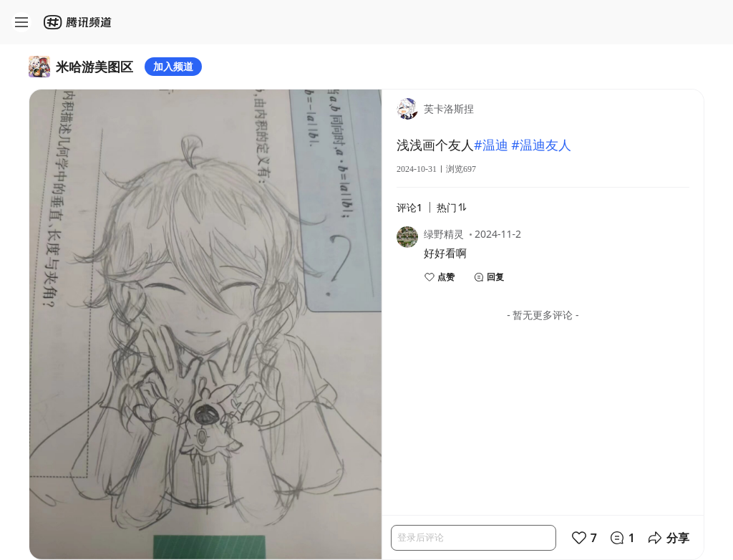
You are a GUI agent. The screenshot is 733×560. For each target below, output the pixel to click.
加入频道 (173, 66)
